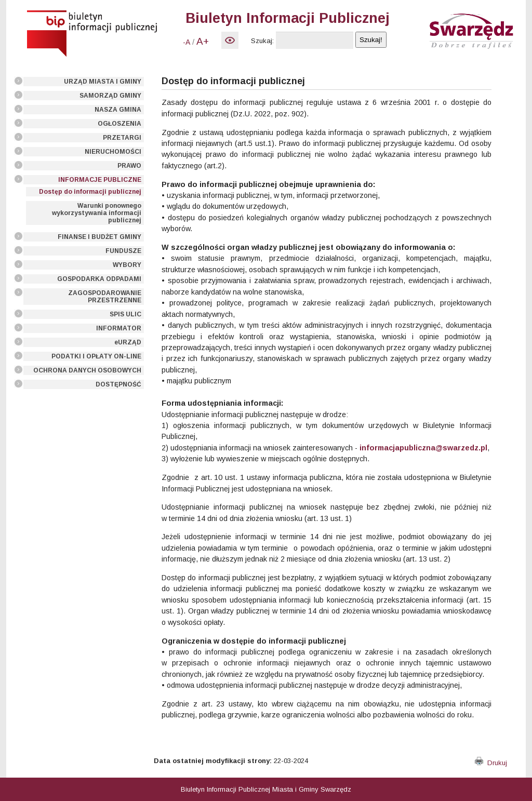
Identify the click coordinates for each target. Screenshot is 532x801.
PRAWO (129, 166)
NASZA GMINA (118, 110)
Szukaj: (262, 41)
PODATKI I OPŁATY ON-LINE (96, 356)
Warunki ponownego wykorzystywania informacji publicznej (97, 213)
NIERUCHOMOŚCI (113, 152)
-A (187, 42)
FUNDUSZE (123, 251)
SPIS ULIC (125, 314)
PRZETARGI (122, 138)
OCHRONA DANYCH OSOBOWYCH (87, 370)
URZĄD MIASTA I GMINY (103, 82)
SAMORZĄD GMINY (110, 96)
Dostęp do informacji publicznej (90, 192)
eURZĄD (128, 342)
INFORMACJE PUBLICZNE (100, 180)
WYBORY (127, 265)
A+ (203, 41)
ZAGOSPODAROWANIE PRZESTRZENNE (105, 297)
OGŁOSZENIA (119, 124)
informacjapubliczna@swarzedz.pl (423, 448)
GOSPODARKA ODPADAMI (99, 279)
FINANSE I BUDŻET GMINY (99, 237)
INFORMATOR (119, 328)
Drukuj (491, 763)
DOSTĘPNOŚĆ (118, 384)
